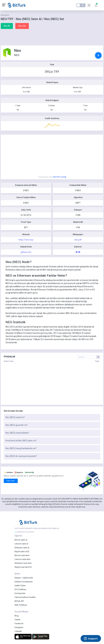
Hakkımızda (28, 578)
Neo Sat (22, 26)
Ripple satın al (21, 551)
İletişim (18, 578)
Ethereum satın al (22, 548)
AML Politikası (21, 605)
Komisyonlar (20, 593)
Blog (17, 616)
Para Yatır (11, 481)
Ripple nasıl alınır (22, 567)
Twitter (17, 620)
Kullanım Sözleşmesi (24, 582)
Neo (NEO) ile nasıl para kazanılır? (21, 456)
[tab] (52, 417)
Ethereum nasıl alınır (23, 563)
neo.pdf (78, 240)
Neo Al (7, 26)
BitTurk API (19, 601)
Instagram (19, 627)
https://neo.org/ (26, 240)
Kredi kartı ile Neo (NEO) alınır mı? (21, 441)
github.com (26, 252)
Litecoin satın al (21, 544)
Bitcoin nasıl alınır (22, 555)
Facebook (19, 623)
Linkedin (18, 631)
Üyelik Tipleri (20, 586)
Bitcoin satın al (21, 540)
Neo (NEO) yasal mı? (15, 417)
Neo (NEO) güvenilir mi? (17, 425)
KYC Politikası (20, 589)
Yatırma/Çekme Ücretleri (25, 597)
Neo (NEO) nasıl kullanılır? (17, 433)
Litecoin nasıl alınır (23, 559)
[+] (28, 551)
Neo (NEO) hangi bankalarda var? (21, 448)
